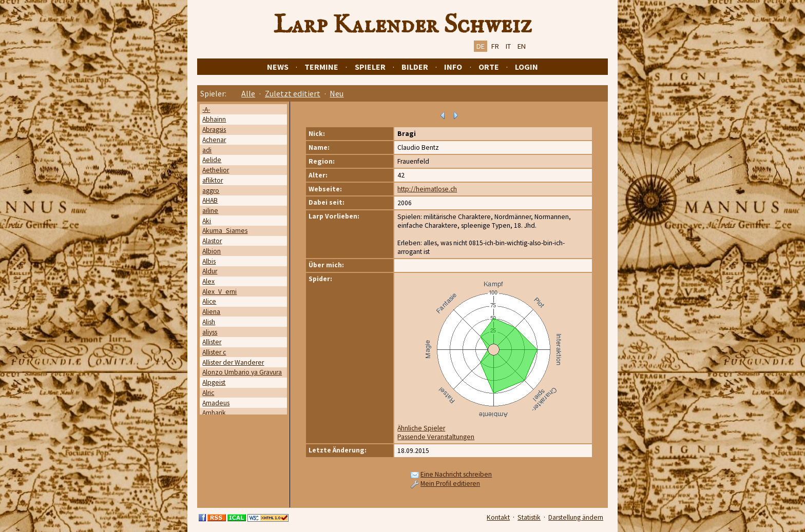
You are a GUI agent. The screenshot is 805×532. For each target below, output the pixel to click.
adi (207, 150)
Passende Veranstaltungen (436, 437)
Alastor (212, 241)
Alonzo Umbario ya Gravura (242, 372)
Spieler (370, 67)
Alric (208, 393)
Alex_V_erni (219, 292)
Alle (248, 93)
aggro (211, 191)
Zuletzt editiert (293, 93)
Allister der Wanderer (233, 362)
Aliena (211, 312)
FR (495, 46)
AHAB (210, 200)
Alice (209, 301)
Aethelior (216, 170)
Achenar (214, 140)
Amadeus (216, 403)
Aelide (212, 160)
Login (526, 67)
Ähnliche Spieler (421, 428)
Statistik (529, 517)
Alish (209, 322)
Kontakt (498, 517)
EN (522, 46)
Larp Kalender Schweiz (403, 25)
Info (453, 67)
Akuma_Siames (225, 231)
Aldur (210, 271)
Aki (207, 221)
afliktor (213, 180)
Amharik (214, 413)
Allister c (214, 352)
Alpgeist (214, 382)
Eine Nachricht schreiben (456, 474)
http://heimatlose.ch (427, 189)
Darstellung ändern (576, 517)
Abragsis (214, 130)
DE (481, 46)
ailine (210, 211)
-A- (206, 110)
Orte (489, 67)
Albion (212, 251)
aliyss (210, 332)
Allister (212, 342)
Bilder (415, 67)
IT (508, 46)
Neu (337, 93)
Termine (321, 67)
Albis (209, 261)
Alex (208, 281)
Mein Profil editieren (450, 484)
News (278, 67)
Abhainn (214, 119)
